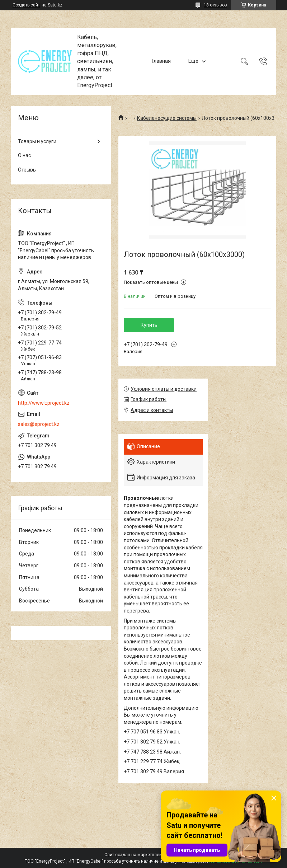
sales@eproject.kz (39, 424)
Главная (161, 61)
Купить (149, 325)
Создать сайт (26, 5)
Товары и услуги (37, 141)
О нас (24, 155)
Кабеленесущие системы (167, 118)
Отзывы (27, 170)
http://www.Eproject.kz (44, 403)
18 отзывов (215, 5)
